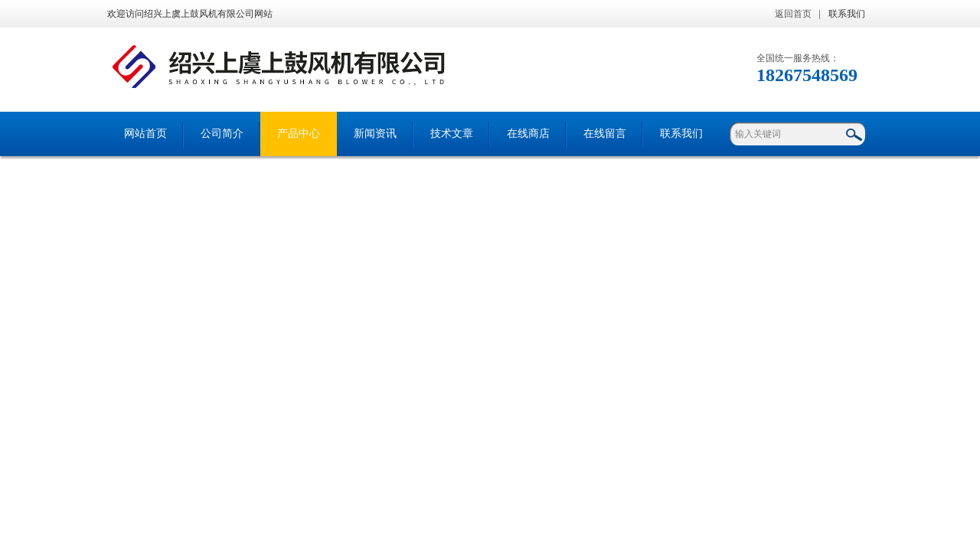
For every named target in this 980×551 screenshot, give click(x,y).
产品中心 (299, 134)
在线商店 (528, 134)
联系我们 (847, 14)
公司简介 (222, 134)
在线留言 (605, 134)
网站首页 (145, 134)
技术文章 (452, 134)
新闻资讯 (375, 134)
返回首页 (793, 14)
